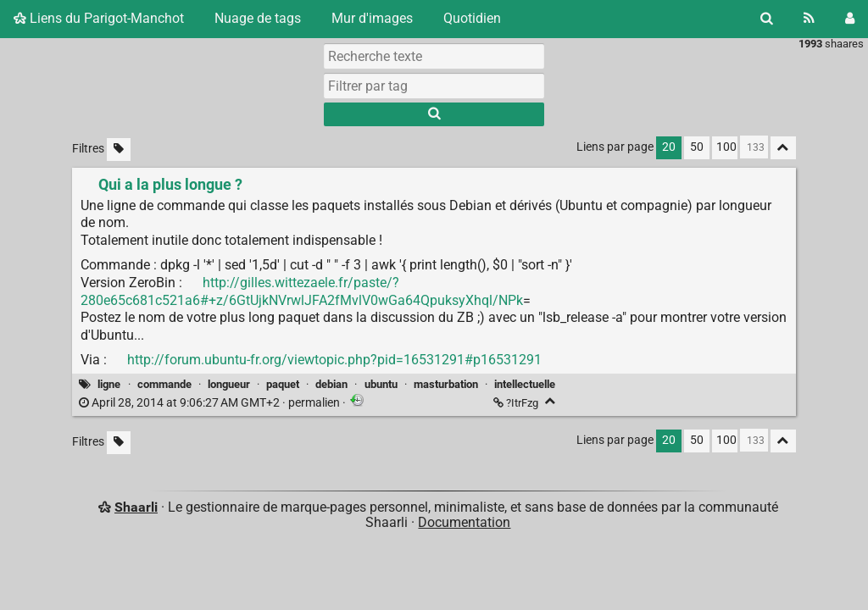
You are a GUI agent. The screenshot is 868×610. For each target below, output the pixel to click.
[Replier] (551, 401)
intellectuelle (525, 384)
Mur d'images (372, 18)
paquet (283, 384)
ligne (109, 384)
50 (697, 147)
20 (669, 147)
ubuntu (381, 384)
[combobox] (434, 86)
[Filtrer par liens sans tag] (119, 150)
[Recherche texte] (434, 56)
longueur (229, 384)
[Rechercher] (767, 19)
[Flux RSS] (809, 19)
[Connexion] (850, 19)
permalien (211, 403)
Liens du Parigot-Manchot (99, 18)
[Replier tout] (783, 148)
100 (726, 147)
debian (331, 384)
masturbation (446, 384)
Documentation (464, 522)
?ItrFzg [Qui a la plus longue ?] (517, 403)
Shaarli (136, 507)
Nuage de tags (258, 18)
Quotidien (472, 18)
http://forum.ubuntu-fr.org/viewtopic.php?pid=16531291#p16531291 (334, 360)
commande (164, 384)
